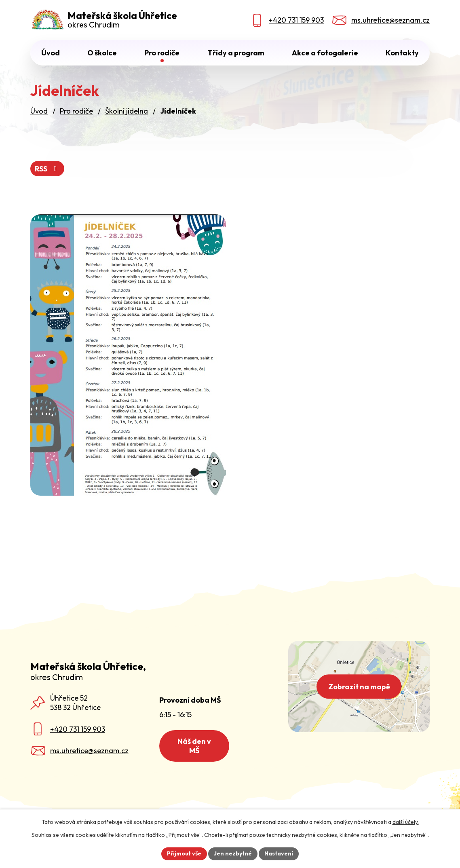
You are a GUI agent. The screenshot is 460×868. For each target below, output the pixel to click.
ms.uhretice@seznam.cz (89, 751)
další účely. (406, 822)
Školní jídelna (127, 111)
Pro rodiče (162, 53)
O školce (102, 53)
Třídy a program (236, 53)
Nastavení (279, 853)
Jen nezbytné (233, 853)
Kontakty (402, 53)
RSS (47, 169)
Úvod (51, 53)
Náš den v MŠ (194, 746)
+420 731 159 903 (78, 729)
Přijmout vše (184, 853)
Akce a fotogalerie (325, 53)
